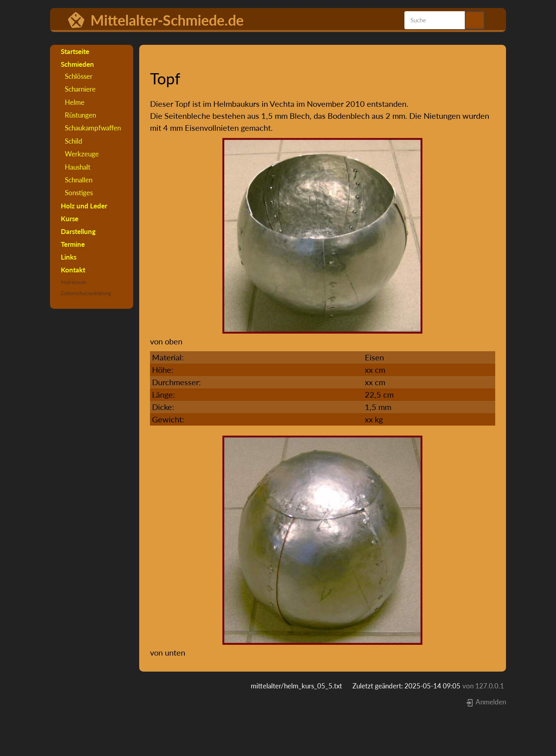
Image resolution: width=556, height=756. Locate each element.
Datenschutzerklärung (86, 293)
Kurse (70, 219)
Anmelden (486, 702)
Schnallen (79, 180)
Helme (75, 102)
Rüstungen (80, 115)
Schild (74, 141)
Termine (73, 244)
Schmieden (77, 64)
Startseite (75, 51)
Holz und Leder (84, 206)
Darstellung (78, 231)
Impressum (74, 282)
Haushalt (78, 167)
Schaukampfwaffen (93, 128)
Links (69, 257)
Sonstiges (79, 193)
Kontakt (73, 270)
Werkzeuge (82, 154)
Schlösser (79, 76)
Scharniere (80, 89)
